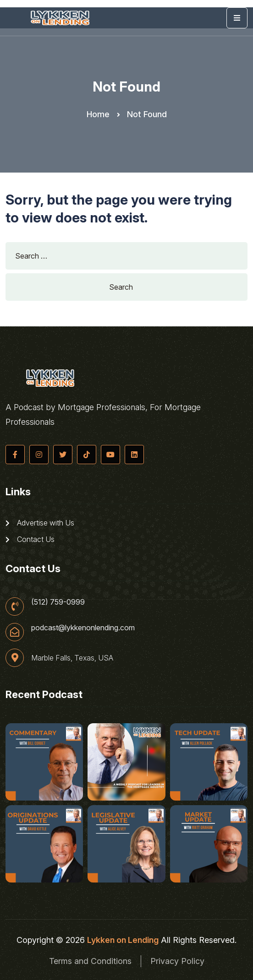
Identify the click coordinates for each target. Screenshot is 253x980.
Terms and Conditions (90, 961)
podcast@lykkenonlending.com (83, 628)
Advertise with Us (40, 523)
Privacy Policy (177, 961)
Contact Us (30, 539)
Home (98, 114)
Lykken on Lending (123, 940)
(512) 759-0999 (58, 602)
